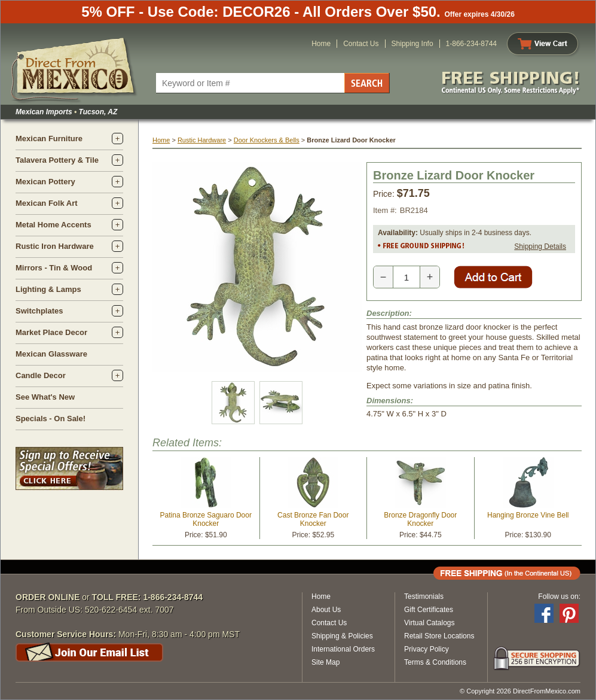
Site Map (325, 662)
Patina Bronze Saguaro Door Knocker (206, 519)
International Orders (343, 649)
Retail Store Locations (439, 636)
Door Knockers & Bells (267, 140)
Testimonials (424, 596)
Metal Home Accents (54, 225)
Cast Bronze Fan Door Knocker (313, 519)
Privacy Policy (427, 649)
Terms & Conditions (435, 662)
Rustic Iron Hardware (55, 246)
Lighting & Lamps (48, 289)
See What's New (45, 397)
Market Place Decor (51, 332)
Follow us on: (559, 596)
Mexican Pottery (45, 182)
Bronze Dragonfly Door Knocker (420, 519)
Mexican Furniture (49, 139)
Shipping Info (412, 44)
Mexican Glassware (51, 354)
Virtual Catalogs (430, 623)
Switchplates (39, 311)
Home (321, 44)
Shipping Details (540, 246)
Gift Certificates (429, 610)
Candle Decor (41, 375)
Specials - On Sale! (51, 419)
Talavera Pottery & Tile (57, 160)
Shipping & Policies (342, 636)
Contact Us (361, 44)
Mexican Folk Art (47, 203)
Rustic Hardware (202, 140)
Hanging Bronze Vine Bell (528, 515)
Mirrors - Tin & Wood (54, 268)
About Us (326, 610)
